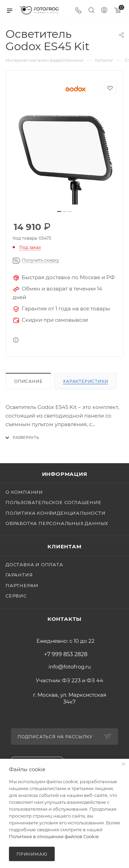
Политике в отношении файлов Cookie (54, 836)
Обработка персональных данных (57, 523)
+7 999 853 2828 (66, 654)
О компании (24, 492)
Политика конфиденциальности (56, 513)
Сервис (16, 596)
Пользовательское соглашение (53, 502)
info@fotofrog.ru (70, 667)
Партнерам (22, 585)
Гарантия (19, 575)
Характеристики (85, 381)
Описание (28, 381)
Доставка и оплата (34, 564)
